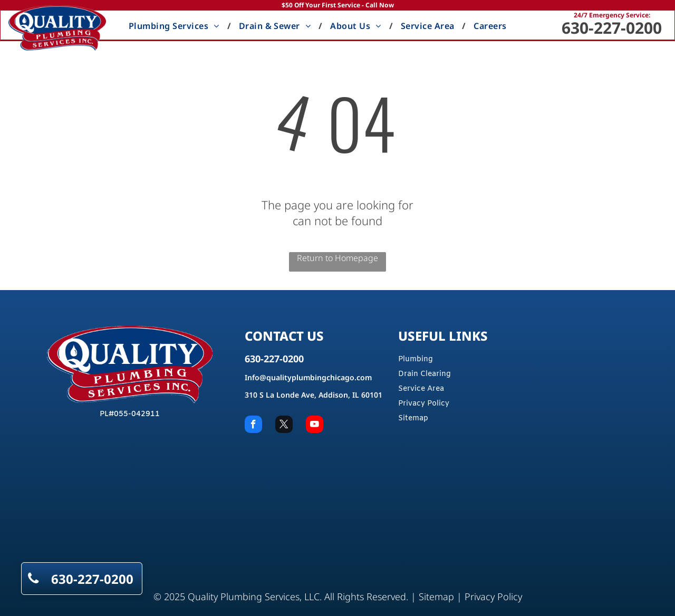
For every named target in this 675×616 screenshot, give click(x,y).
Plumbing (416, 359)
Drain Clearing (425, 374)
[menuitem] (176, 26)
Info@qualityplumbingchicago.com (308, 377)
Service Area (421, 389)
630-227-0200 (612, 28)
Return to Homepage (337, 258)
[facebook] (253, 426)
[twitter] (284, 426)
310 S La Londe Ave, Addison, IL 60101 (314, 395)
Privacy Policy (424, 404)
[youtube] (315, 426)
